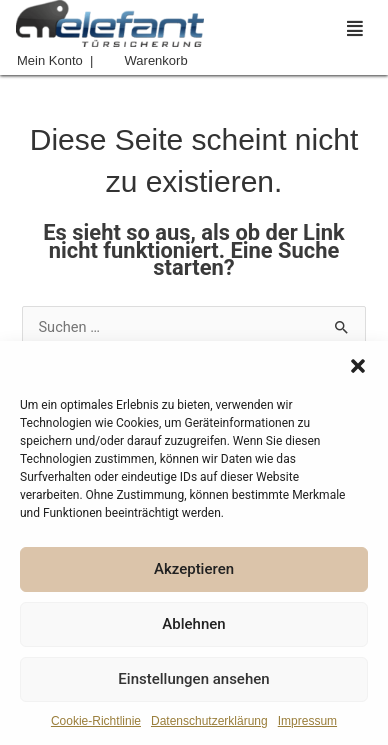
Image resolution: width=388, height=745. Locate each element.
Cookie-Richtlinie (96, 721)
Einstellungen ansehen (193, 679)
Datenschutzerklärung (209, 721)
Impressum (307, 721)
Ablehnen (193, 624)
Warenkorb (156, 60)
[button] (358, 366)
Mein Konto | (55, 60)
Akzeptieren (194, 569)
